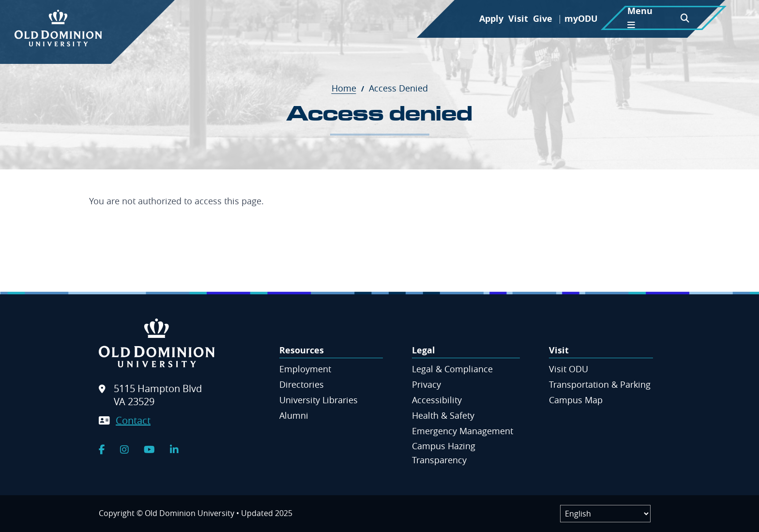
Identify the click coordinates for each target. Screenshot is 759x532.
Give (543, 19)
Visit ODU (569, 369)
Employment (305, 369)
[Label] (605, 514)
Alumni (294, 415)
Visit (518, 19)
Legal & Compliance (452, 369)
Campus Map (576, 400)
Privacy (426, 384)
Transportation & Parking (600, 384)
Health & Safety (443, 415)
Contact (133, 420)
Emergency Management (463, 431)
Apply (491, 19)
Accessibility (437, 400)
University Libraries (319, 400)
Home (349, 88)
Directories (302, 384)
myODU (581, 19)
